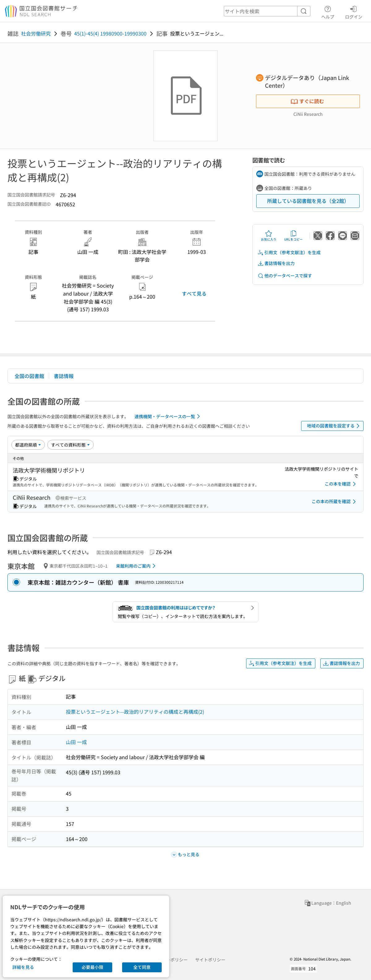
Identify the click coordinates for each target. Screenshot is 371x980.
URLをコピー (293, 236)
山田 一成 (76, 742)
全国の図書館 (29, 376)
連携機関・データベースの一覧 (168, 416)
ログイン (354, 11)
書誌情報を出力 (276, 263)
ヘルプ (328, 11)
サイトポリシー (210, 960)
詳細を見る (23, 967)
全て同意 (142, 967)
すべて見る (194, 293)
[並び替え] (28, 445)
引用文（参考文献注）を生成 (289, 252)
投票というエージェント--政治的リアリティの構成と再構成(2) (135, 712)
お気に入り (269, 236)
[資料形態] (70, 445)
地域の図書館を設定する (334, 426)
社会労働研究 (36, 33)
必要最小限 (92, 967)
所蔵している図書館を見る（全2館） (308, 201)
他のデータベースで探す (285, 276)
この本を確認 (341, 484)
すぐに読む (307, 101)
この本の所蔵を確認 (335, 502)
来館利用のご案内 (137, 566)
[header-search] (267, 11)
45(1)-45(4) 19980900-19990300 (110, 33)
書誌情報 (64, 376)
